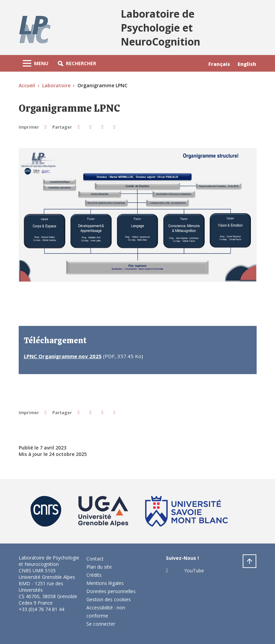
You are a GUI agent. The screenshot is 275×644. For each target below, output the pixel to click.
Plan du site (99, 567)
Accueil (27, 85)
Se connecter (101, 624)
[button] (77, 63)
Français (219, 64)
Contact (95, 559)
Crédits (94, 575)
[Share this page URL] (114, 127)
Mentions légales (105, 583)
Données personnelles (111, 591)
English (247, 64)
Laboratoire (56, 85)
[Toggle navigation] (36, 63)
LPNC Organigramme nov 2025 (63, 356)
